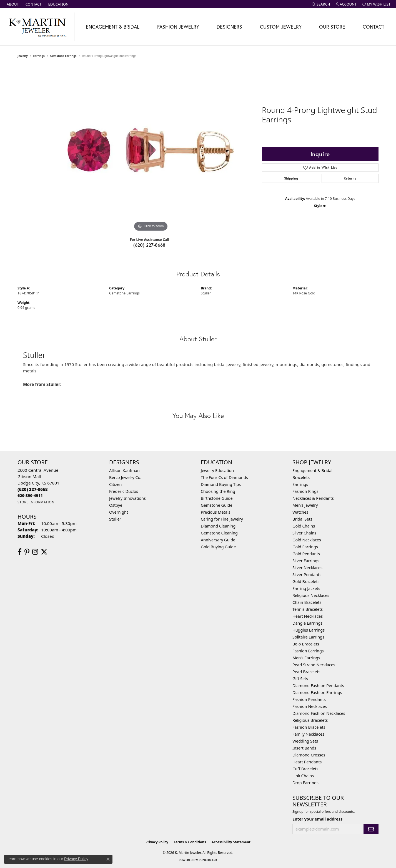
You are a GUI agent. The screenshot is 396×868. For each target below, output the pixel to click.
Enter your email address (317, 819)
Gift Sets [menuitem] (300, 679)
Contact (374, 27)
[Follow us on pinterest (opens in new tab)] (27, 552)
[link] (12, 4)
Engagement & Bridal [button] (113, 27)
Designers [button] (229, 27)
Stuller (206, 293)
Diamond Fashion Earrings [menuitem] (317, 692)
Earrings (39, 56)
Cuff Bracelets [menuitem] (305, 769)
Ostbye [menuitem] (116, 505)
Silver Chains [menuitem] (304, 533)
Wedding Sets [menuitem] (305, 741)
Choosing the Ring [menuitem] (218, 491)
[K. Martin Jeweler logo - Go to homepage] (37, 27)
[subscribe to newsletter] (371, 829)
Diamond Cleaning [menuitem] (218, 526)
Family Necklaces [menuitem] (308, 734)
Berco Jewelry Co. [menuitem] (125, 477)
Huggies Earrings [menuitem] (309, 630)
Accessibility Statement (231, 842)
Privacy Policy (157, 842)
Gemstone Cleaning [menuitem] (219, 533)
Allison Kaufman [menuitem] (124, 470)
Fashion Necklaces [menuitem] (310, 706)
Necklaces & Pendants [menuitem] (313, 498)
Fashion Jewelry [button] (178, 27)
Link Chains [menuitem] (303, 776)
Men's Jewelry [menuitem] (305, 505)
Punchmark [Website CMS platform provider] (208, 860)
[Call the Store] (33, 489)
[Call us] (30, 495)
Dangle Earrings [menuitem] (307, 623)
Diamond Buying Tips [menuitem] (221, 484)
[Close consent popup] (108, 859)
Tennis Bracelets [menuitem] (308, 609)
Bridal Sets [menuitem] (302, 519)
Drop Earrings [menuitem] (305, 783)
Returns (350, 178)
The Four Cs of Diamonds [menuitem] (224, 477)
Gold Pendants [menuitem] (306, 554)
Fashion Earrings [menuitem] (308, 651)
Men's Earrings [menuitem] (306, 658)
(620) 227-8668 (149, 245)
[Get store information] (36, 502)
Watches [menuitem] (300, 512)
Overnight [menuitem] (119, 512)
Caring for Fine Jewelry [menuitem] (222, 519)
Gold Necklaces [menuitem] (307, 540)
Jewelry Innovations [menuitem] (127, 498)
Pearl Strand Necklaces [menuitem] (314, 665)
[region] (151, 150)
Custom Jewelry (281, 27)
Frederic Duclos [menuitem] (124, 491)
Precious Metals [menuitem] (215, 512)
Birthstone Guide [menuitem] (217, 498)
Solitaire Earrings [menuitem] (308, 637)
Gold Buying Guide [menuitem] (218, 547)
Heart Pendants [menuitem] (307, 762)
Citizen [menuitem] (116, 484)
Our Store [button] (332, 27)
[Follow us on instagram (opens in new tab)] (35, 552)
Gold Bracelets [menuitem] (306, 581)
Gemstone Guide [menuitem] (217, 505)
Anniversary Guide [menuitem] (218, 540)
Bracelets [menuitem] (301, 477)
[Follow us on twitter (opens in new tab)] (44, 552)
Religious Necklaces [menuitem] (311, 595)
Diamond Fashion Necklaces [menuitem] (319, 713)
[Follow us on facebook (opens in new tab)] (20, 552)
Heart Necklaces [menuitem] (308, 616)
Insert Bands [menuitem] (304, 748)
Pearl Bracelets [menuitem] (306, 672)
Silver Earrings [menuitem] (306, 561)
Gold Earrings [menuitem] (305, 547)
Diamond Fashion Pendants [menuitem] (318, 686)
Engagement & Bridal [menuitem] (312, 470)
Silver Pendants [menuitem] (307, 575)
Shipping (291, 178)
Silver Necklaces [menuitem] (307, 568)
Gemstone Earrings (63, 56)
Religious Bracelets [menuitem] (310, 720)
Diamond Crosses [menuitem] (309, 755)
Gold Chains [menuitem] (304, 526)
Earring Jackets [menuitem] (306, 588)
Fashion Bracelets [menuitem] (309, 727)
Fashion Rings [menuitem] (305, 491)
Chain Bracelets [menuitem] (307, 602)
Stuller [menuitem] (115, 519)
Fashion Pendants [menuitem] (309, 699)
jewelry (23, 56)
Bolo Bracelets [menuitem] (306, 644)
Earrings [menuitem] (300, 484)
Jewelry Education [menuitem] (217, 470)
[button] (321, 4)
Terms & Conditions (190, 842)
